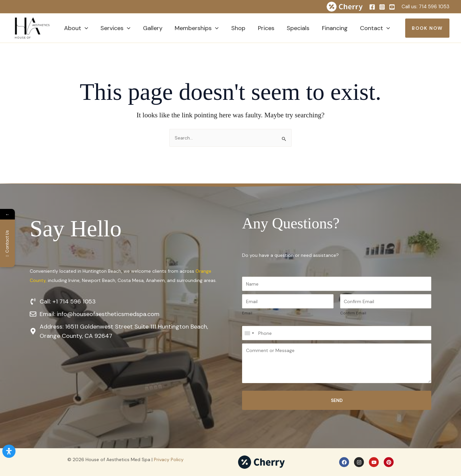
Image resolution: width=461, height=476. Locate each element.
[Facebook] (372, 7)
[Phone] (337, 333)
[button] (84, 28)
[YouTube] (392, 7)
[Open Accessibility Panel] (9, 451)
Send (337, 400)
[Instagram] (382, 7)
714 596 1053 (434, 7)
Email (247, 313)
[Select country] (249, 333)
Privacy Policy (169, 459)
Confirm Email (353, 313)
